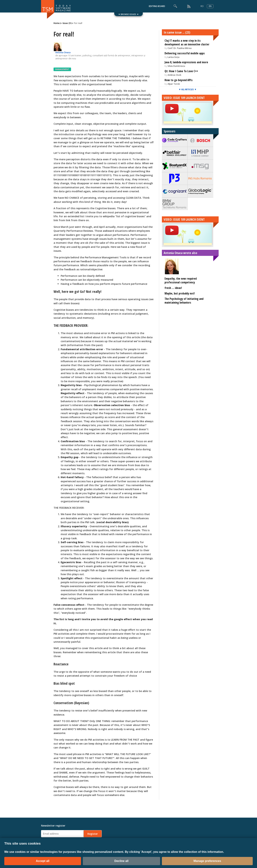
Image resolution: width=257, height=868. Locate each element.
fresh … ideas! (173, 288)
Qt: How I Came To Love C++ (181, 71)
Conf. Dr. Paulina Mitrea (180, 48)
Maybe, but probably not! (180, 293)
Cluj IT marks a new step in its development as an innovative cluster (187, 42)
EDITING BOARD (157, 6)
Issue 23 (67, 23)
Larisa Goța (173, 57)
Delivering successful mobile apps (185, 53)
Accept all (43, 861)
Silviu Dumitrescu (176, 66)
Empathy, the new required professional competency (181, 280)
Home (57, 23)
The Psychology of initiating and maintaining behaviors (184, 301)
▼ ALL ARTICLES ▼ (188, 89)
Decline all (121, 861)
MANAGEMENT (62, 69)
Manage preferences (207, 861)
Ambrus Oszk (174, 75)
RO (202, 6)
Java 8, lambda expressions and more (186, 62)
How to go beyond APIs (179, 80)
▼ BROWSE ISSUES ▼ (129, 14)
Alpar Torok (174, 84)
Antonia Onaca (63, 52)
